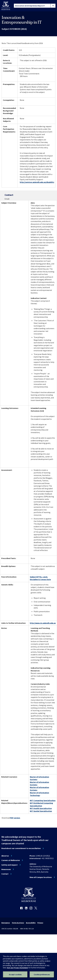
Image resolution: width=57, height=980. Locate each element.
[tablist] (35, 6)
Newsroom (6, 869)
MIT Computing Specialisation (43, 800)
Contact (5, 874)
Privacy (40, 923)
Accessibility (31, 923)
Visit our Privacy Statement (17, 968)
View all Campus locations (41, 877)
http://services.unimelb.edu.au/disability (37, 182)
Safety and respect (9, 865)
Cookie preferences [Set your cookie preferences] (42, 974)
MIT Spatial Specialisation (41, 811)
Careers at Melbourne (11, 860)
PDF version (15, 818)
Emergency (6, 923)
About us (5, 856)
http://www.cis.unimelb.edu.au (43, 623)
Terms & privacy (18, 923)
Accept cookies (15, 974)
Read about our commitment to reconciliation (21, 848)
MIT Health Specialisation (41, 808)
